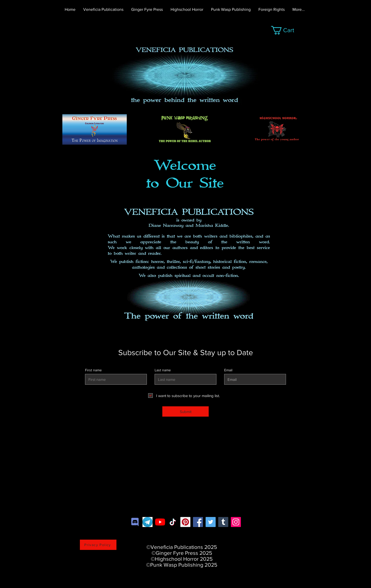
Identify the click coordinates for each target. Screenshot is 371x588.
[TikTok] (173, 522)
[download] (147, 522)
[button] (287, 30)
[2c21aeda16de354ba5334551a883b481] (135, 522)
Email (228, 370)
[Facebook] (198, 522)
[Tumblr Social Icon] (223, 522)
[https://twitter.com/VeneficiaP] (211, 522)
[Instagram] (236, 522)
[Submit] (185, 411)
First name (93, 370)
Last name (163, 370)
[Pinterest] (185, 522)
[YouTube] (160, 522)
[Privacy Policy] (98, 545)
